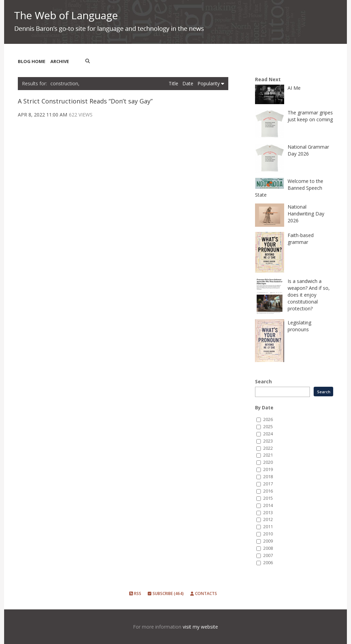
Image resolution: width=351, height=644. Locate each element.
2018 (268, 477)
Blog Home (32, 61)
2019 (268, 469)
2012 (268, 519)
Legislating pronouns (299, 326)
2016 (268, 491)
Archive (60, 61)
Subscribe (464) (166, 593)
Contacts (204, 593)
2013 (268, 513)
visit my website (200, 627)
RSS (135, 593)
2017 (268, 484)
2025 (268, 427)
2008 (268, 548)
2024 (268, 434)
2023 (268, 441)
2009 (268, 541)
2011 (268, 527)
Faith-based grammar (301, 239)
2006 (268, 563)
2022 (268, 448)
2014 (268, 505)
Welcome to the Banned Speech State (289, 188)
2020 (268, 462)
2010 (268, 534)
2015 (268, 498)
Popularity (211, 83)
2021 (268, 455)
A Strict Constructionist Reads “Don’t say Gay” (85, 101)
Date (189, 83)
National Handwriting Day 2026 (306, 214)
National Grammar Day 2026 (308, 150)
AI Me (294, 88)
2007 (268, 555)
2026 (268, 419)
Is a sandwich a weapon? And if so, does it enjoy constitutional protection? (309, 295)
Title (174, 83)
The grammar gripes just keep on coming (310, 116)
